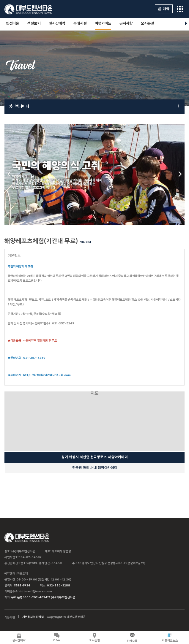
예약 (164, 9)
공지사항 (126, 24)
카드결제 (23, 574)
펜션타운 (12, 24)
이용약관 (10, 618)
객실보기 (34, 24)
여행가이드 (103, 24)
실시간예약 (57, 24)
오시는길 (147, 24)
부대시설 (80, 24)
